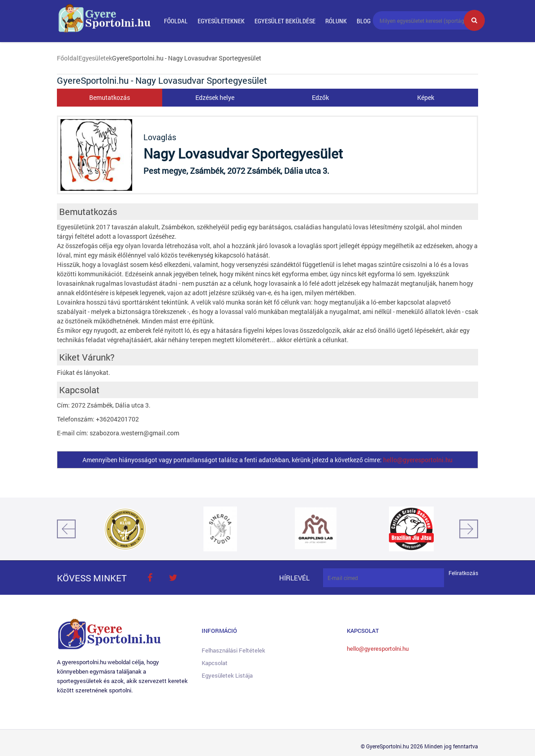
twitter (173, 578)
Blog (364, 21)
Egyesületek (95, 58)
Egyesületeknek (221, 21)
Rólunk (336, 21)
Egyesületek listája (227, 675)
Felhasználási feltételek (233, 650)
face (150, 578)
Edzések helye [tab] (215, 97)
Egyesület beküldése (285, 21)
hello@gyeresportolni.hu (418, 460)
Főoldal (176, 21)
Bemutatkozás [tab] (110, 97)
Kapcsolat (215, 663)
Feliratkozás (463, 573)
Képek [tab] (426, 97)
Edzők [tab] (320, 97)
